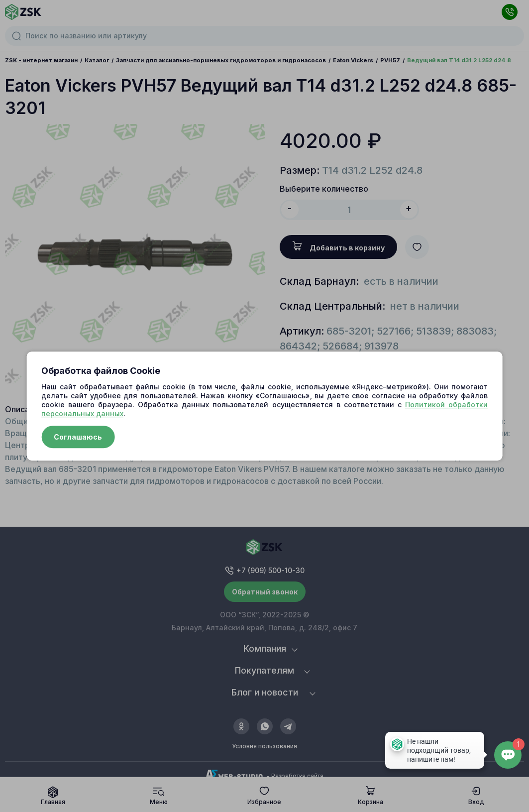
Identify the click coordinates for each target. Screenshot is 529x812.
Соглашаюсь (78, 437)
